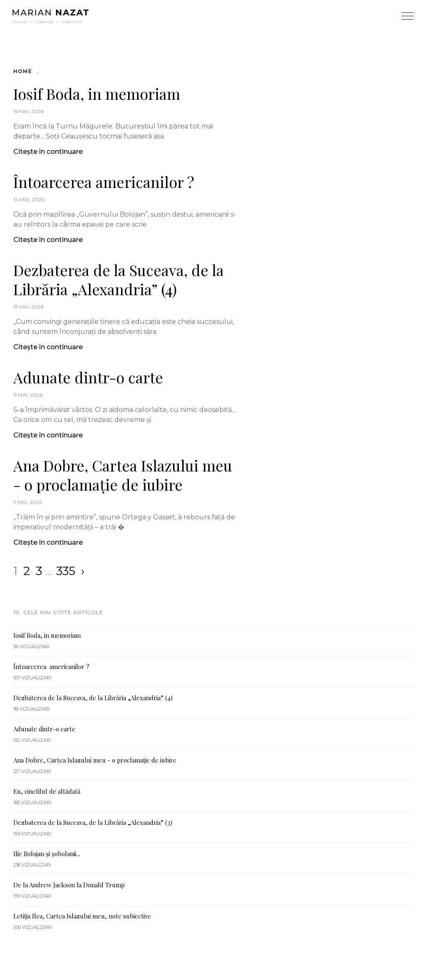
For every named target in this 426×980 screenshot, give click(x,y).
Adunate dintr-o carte (88, 377)
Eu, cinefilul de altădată (47, 791)
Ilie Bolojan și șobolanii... (47, 854)
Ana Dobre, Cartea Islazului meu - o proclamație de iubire (123, 475)
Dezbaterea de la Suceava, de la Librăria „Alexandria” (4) (119, 279)
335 (66, 571)
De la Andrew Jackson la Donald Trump (69, 885)
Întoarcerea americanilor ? (104, 182)
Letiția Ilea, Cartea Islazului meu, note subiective (82, 916)
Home (23, 71)
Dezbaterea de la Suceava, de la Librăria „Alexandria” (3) (93, 822)
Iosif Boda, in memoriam (97, 94)
